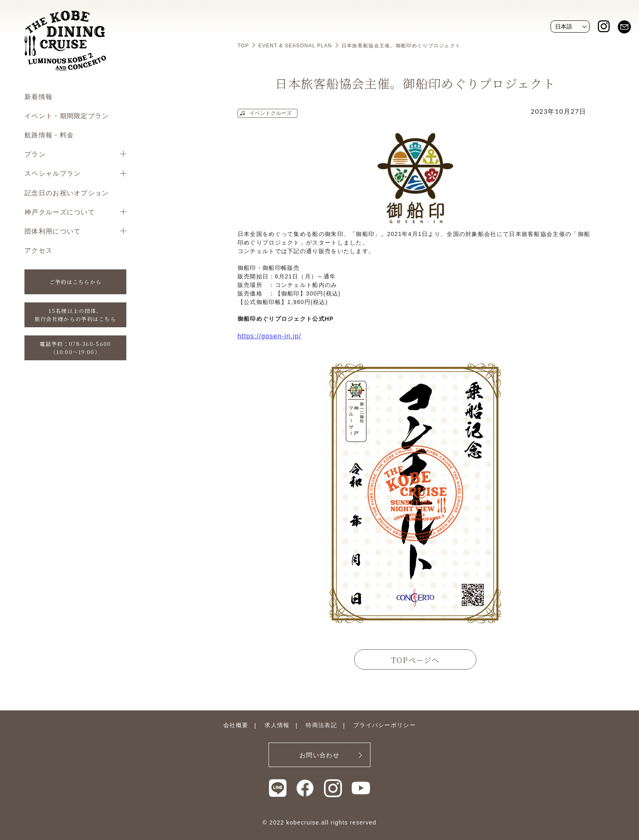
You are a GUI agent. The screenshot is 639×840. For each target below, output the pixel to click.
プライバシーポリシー (385, 725)
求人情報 (277, 725)
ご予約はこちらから (76, 282)
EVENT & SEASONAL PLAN (295, 46)
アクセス (39, 250)
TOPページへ (415, 660)
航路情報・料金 (49, 135)
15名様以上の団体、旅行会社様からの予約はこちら (75, 315)
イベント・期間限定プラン (67, 116)
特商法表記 (321, 725)
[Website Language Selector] (570, 26)
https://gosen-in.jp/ (270, 336)
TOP (243, 46)
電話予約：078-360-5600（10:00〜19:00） (75, 348)
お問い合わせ (319, 755)
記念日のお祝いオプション (67, 193)
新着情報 (39, 96)
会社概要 (236, 725)
